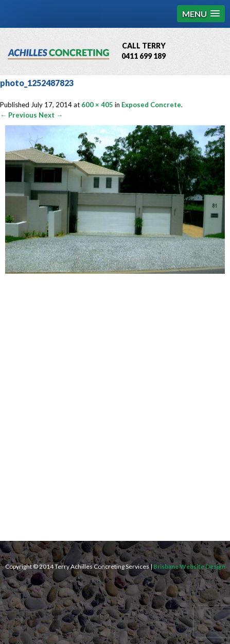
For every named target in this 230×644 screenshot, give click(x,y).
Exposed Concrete (151, 105)
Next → (51, 115)
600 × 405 (97, 105)
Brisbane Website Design (189, 566)
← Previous (19, 115)
